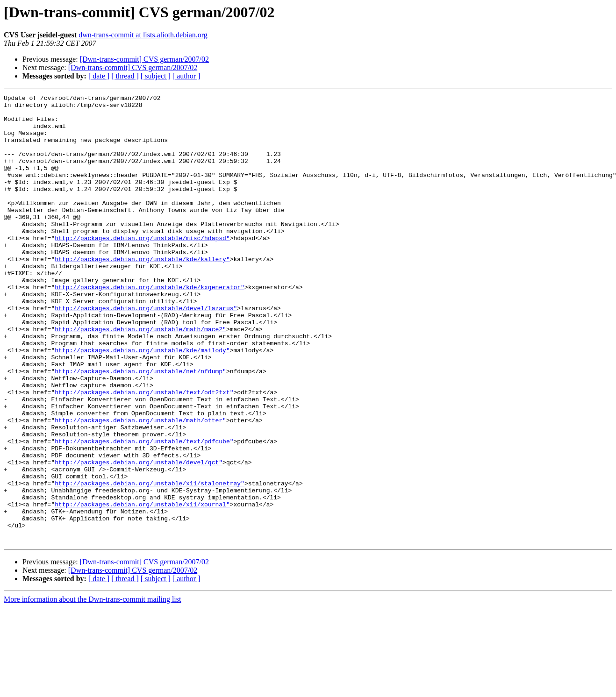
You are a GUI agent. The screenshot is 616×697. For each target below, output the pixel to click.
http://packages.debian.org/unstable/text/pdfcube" (144, 511)
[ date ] (99, 76)
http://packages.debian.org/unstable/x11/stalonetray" (150, 562)
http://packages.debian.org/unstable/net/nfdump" (140, 427)
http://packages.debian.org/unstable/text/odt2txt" (144, 452)
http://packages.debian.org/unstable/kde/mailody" (142, 402)
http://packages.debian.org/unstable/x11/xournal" (142, 587)
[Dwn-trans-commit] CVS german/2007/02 (144, 59)
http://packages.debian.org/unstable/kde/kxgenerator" (150, 326)
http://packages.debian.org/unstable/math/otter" (140, 486)
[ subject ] (156, 76)
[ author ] (186, 76)
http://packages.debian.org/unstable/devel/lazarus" (146, 351)
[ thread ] (125, 76)
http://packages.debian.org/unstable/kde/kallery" (142, 292)
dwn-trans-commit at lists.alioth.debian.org (143, 35)
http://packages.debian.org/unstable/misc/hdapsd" (142, 267)
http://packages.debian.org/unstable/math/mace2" (140, 377)
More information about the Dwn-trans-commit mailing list (92, 689)
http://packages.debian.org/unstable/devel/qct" (139, 536)
